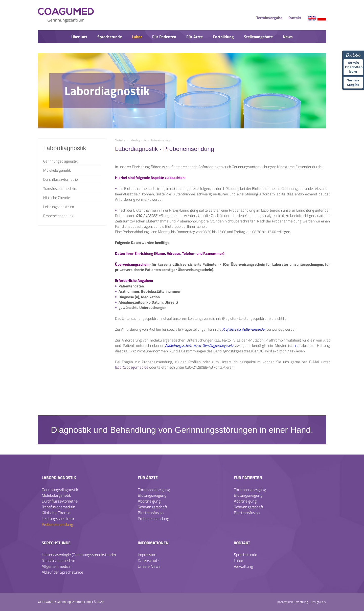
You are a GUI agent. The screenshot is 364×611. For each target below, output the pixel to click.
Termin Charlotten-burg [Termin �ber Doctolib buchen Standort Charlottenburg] (354, 67)
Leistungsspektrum (59, 207)
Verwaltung (243, 566)
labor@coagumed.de (132, 367)
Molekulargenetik (57, 170)
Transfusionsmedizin (60, 188)
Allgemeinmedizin (57, 566)
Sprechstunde (110, 37)
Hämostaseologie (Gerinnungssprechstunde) (79, 555)
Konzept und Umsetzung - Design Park (302, 602)
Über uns (79, 37)
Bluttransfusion (151, 513)
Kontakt (294, 18)
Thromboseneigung (154, 490)
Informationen (153, 543)
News (288, 37)
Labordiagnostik (59, 478)
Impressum (147, 555)
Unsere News (149, 566)
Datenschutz (149, 560)
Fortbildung (223, 37)
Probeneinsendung (58, 216)
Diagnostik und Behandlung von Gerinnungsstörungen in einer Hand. (182, 430)
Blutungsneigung (152, 495)
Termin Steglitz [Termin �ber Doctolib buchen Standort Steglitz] (353, 82)
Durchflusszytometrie (61, 179)
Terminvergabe (269, 18)
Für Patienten (164, 37)
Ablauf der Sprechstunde (62, 572)
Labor (137, 37)
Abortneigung (149, 501)
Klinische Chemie (57, 198)
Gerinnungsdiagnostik (60, 161)
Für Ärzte (195, 37)
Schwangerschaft (153, 507)
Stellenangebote (258, 37)
